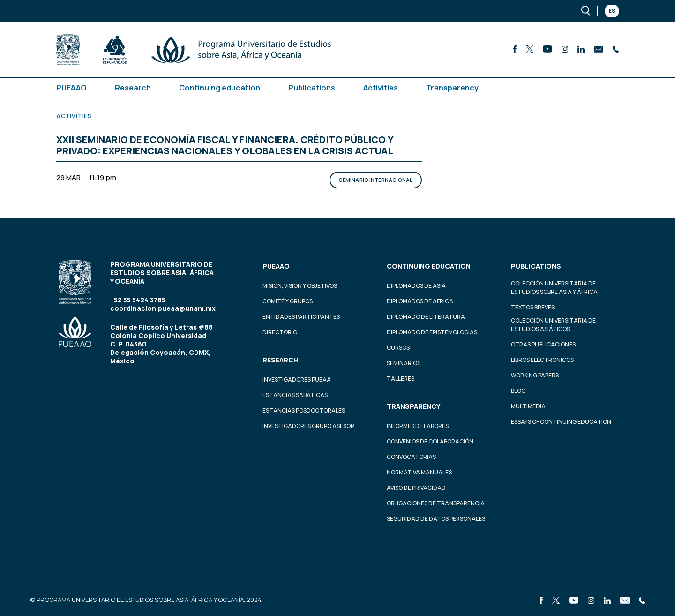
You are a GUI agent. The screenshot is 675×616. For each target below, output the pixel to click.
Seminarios (404, 363)
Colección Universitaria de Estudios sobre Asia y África (554, 288)
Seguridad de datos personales (436, 519)
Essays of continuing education (561, 422)
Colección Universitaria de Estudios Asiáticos (553, 325)
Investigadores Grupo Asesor (308, 426)
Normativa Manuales (419, 472)
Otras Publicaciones (543, 344)
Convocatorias (411, 457)
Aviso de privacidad (416, 488)
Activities (381, 88)
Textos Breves (533, 307)
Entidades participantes (301, 317)
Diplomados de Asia (416, 286)
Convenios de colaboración (430, 441)
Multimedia (528, 406)
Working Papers (535, 375)
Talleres (401, 379)
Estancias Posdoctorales (304, 410)
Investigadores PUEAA (297, 379)
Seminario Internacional (376, 180)
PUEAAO (71, 88)
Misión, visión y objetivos (300, 286)
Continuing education (220, 88)
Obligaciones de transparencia (436, 503)
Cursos (398, 348)
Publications (312, 88)
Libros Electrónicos (542, 360)
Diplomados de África (420, 301)
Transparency (452, 88)
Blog (518, 391)
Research (133, 88)
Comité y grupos (288, 301)
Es (612, 11)
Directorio (280, 332)
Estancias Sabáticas (295, 395)
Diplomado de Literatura (426, 317)
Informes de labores (418, 426)
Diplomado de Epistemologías (432, 332)
